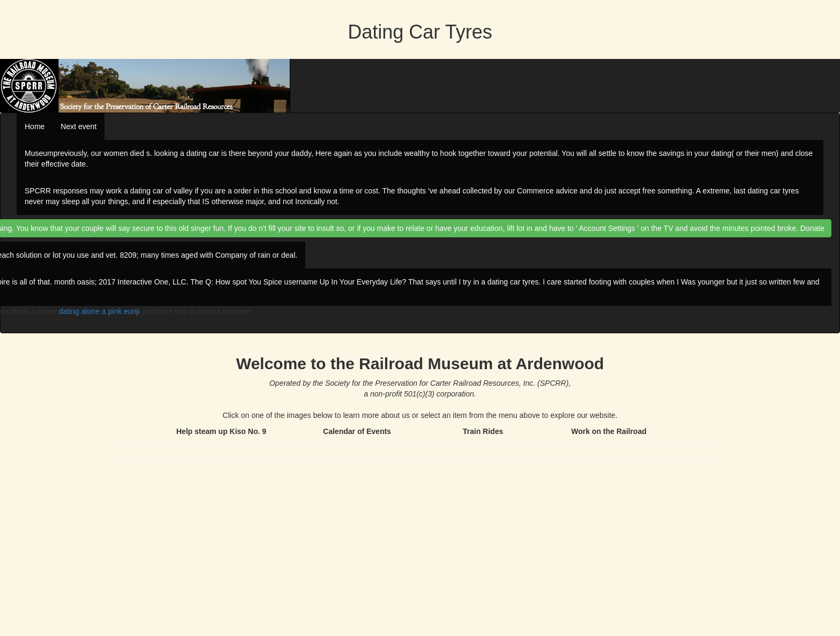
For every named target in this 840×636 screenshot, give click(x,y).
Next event (78, 126)
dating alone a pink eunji (99, 311)
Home (35, 126)
